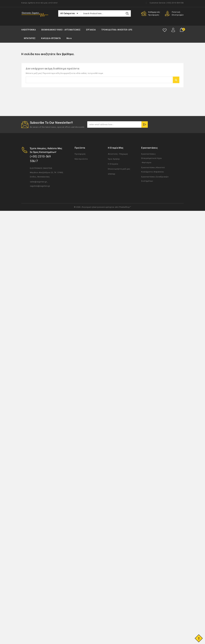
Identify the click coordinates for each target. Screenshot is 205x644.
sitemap (112, 174)
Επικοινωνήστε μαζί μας (119, 169)
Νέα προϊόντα (81, 159)
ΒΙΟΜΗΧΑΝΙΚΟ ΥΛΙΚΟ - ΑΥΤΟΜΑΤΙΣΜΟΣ (61, 30)
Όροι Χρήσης (114, 159)
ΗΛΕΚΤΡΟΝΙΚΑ (29, 30)
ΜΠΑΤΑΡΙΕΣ (30, 38)
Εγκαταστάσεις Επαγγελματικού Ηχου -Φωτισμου (151, 158)
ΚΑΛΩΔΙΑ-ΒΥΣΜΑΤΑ (51, 38)
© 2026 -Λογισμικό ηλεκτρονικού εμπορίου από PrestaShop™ (103, 207)
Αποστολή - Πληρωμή (118, 154)
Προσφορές (80, 154)
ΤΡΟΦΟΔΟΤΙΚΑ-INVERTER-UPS (117, 30)
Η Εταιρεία (113, 164)
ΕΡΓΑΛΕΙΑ (91, 30)
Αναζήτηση (176, 80)
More (69, 38)
